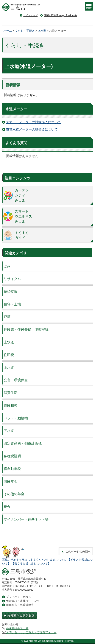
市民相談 (11, 405)
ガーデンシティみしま (22, 195)
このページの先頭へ (76, 552)
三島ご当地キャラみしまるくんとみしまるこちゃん (34, 560)
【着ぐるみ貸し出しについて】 (31, 564)
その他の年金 (14, 494)
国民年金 (11, 481)
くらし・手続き (25, 31)
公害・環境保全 (16, 380)
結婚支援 (11, 291)
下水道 (9, 431)
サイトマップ (30, 15)
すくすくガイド (22, 235)
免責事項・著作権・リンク (23, 601)
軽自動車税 (12, 469)
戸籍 (7, 317)
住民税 (9, 355)
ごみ (7, 266)
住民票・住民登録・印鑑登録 (26, 329)
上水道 (42, 31)
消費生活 (11, 393)
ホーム (8, 31)
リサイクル (12, 279)
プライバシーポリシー (20, 597)
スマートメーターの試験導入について (33, 122)
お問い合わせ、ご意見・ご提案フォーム (31, 632)
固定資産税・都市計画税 (23, 443)
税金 (7, 507)
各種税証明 (12, 456)
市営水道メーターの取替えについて (32, 129)
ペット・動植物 (16, 418)
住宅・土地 (12, 304)
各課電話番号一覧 (17, 628)
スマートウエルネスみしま (23, 216)
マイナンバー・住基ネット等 (26, 519)
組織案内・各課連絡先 (20, 605)
